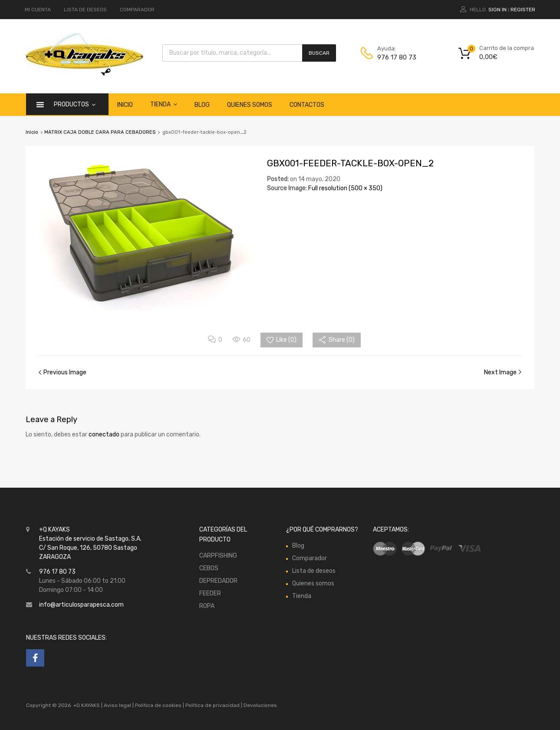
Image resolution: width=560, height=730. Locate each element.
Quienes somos (250, 105)
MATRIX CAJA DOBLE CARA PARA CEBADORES (100, 132)
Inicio (125, 105)
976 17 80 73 (397, 57)
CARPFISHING (218, 556)
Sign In (497, 10)
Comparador (310, 558)
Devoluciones (260, 705)
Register (523, 10)
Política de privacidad (213, 705)
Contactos (307, 105)
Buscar (319, 53)
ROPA (207, 606)
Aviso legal (117, 705)
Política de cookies (158, 705)
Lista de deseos (314, 571)
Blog (202, 105)
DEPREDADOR (218, 581)
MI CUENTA (38, 10)
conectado (104, 434)
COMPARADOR (137, 10)
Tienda (164, 104)
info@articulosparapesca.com (81, 605)
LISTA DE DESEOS (85, 10)
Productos (75, 104)
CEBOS (209, 568)
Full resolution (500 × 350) (345, 188)
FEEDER (210, 593)
